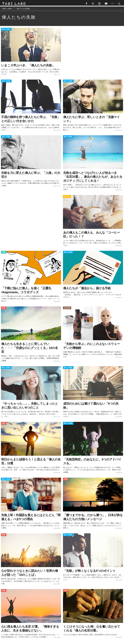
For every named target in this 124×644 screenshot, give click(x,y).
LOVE (4, 309)
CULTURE (67, 309)
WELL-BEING (6, 30)
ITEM (4, 253)
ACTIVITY (67, 197)
